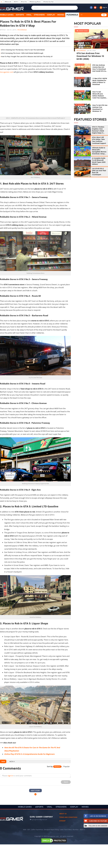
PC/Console (72, 15)
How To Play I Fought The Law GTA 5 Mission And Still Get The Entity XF (27, 56)
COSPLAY (51, 15)
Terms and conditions (68, 817)
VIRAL (29, 15)
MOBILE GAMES (25, 807)
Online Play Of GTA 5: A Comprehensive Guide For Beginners (29, 754)
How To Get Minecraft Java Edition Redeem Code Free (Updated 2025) (100, 95)
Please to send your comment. (17, 776)
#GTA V (16, 2)
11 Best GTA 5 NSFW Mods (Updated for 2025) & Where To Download (100, 81)
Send (66, 782)
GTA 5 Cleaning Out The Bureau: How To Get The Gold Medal (23, 50)
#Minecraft (8, 2)
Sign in (103, 7)
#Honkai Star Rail (48, 2)
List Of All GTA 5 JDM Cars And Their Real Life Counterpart (99, 172)
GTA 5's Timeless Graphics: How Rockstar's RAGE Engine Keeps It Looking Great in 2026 (98, 130)
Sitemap (62, 821)
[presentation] (7, 761)
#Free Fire (24, 2)
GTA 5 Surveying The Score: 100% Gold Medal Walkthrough (22, 53)
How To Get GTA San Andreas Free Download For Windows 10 (100, 108)
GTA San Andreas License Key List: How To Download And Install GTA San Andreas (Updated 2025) (100, 68)
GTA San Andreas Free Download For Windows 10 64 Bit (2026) (90, 56)
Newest (57, 767)
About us (63, 814)
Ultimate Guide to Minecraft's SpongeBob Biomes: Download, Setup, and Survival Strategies (99, 151)
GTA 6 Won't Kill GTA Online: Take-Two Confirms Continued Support (99, 140)
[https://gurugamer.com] (12, 819)
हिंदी (104, 15)
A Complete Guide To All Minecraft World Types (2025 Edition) (99, 161)
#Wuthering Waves (35, 2)
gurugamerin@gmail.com (40, 820)
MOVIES (61, 15)
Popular (67, 767)
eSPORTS (20, 15)
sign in (10, 776)
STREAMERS (39, 15)
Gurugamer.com (7, 72)
